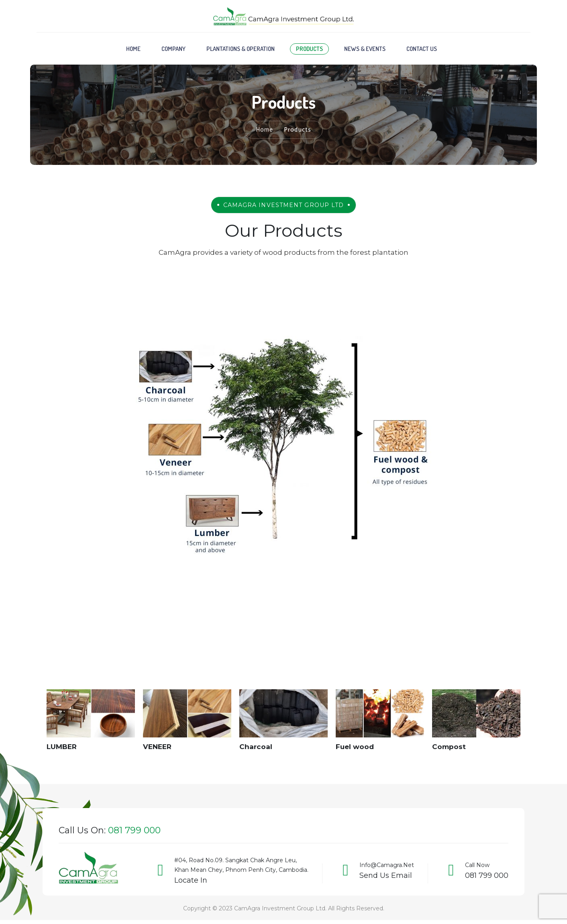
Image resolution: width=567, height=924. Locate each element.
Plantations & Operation (241, 51)
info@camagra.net (387, 867)
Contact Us (422, 51)
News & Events (365, 51)
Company (173, 51)
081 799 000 (487, 877)
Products (309, 51)
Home (133, 51)
